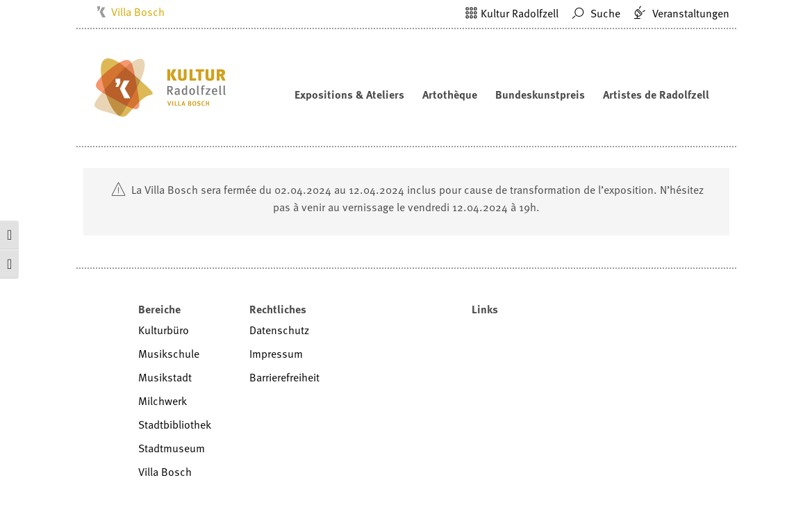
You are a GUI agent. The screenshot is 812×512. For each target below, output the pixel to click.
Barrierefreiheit (284, 377)
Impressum (276, 354)
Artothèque (450, 94)
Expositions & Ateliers (349, 94)
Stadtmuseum (172, 448)
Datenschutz (279, 330)
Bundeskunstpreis (540, 94)
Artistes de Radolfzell (656, 94)
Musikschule (169, 354)
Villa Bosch (138, 12)
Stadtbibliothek (175, 424)
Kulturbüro (164, 330)
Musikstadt (165, 377)
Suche (594, 13)
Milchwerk (163, 401)
